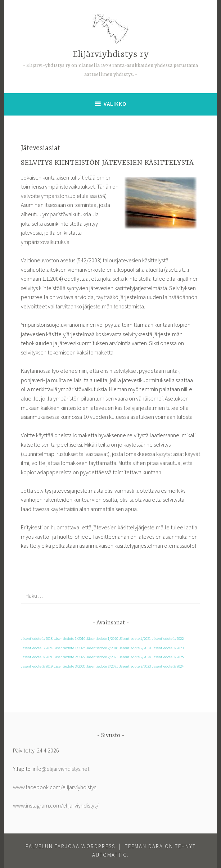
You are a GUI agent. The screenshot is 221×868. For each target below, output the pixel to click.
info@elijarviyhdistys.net (61, 769)
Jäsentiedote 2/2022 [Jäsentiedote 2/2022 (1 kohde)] (69, 657)
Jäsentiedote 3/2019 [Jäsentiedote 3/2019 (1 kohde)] (37, 666)
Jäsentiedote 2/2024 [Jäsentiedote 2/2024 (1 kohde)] (135, 657)
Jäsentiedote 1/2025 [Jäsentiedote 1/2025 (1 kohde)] (69, 648)
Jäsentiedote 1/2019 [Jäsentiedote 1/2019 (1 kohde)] (69, 639)
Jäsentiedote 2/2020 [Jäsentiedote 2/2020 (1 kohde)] (168, 648)
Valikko (115, 104)
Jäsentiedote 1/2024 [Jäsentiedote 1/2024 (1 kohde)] (37, 648)
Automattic (110, 855)
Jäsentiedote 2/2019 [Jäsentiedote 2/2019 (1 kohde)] (135, 648)
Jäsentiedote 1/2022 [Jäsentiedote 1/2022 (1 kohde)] (168, 639)
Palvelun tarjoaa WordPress (70, 846)
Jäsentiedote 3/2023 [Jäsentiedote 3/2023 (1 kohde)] (135, 666)
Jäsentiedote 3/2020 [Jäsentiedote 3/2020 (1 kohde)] (69, 666)
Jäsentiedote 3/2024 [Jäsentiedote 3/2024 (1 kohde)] (168, 666)
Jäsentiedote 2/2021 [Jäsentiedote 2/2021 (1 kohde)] (37, 657)
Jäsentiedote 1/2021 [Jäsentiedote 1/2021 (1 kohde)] (135, 639)
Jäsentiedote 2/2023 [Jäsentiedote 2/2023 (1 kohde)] (102, 657)
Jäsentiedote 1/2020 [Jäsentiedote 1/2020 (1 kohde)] (102, 639)
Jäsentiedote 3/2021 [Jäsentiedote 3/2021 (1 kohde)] (102, 666)
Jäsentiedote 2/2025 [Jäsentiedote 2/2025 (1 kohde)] (168, 657)
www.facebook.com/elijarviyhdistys (55, 787)
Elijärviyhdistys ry (110, 55)
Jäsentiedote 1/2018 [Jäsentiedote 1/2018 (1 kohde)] (37, 639)
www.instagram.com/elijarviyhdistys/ (56, 805)
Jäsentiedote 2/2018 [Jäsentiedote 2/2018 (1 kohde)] (102, 648)
